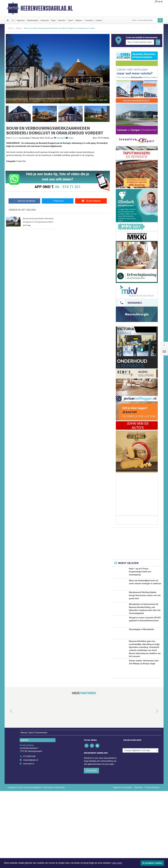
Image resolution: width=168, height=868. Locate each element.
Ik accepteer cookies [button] (152, 863)
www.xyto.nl (29, 841)
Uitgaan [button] (78, 20)
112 (13, 20)
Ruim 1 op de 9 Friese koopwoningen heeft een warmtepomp (140, 572)
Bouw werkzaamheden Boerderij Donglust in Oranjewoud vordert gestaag (38, 222)
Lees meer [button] (117, 863)
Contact (99, 20)
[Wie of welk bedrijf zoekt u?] (140, 42)
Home (11, 28)
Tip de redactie (91, 201)
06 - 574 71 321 (68, 187)
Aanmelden (91, 848)
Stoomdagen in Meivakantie (142, 676)
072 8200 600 (29, 834)
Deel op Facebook (24, 201)
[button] (7, 114)
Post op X (58, 201)
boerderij (61, 138)
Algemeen (21, 20)
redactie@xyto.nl (31, 837)
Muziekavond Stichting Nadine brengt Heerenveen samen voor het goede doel (145, 608)
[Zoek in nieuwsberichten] (144, 20)
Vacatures (89, 20)
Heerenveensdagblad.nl (47, 8)
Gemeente (45, 20)
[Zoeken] (160, 20)
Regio (53, 20)
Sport (71, 20)
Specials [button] (61, 20)
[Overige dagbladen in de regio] (140, 827)
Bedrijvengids (33, 20)
